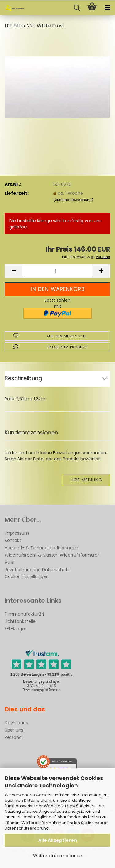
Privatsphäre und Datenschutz (37, 570)
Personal (14, 737)
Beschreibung (23, 378)
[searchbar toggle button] (77, 8)
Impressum (17, 533)
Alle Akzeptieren (58, 840)
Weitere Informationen (58, 856)
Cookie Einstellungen (27, 576)
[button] (14, 271)
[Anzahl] (57, 271)
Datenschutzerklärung (27, 828)
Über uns (14, 730)
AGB (9, 562)
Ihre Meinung (86, 480)
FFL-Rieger (15, 629)
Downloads (16, 723)
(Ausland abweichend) (73, 200)
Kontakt (13, 540)
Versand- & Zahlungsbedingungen (41, 548)
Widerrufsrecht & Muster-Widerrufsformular (52, 555)
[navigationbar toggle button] (107, 8)
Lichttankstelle (20, 621)
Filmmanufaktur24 (25, 614)
